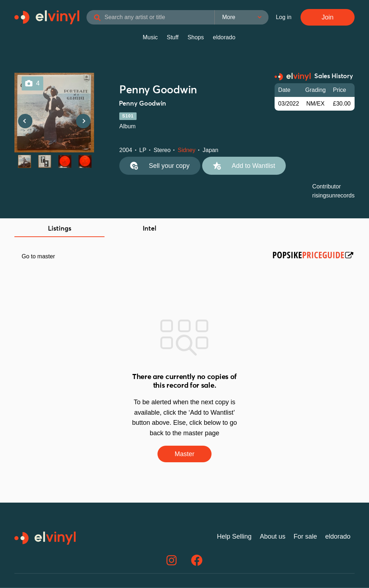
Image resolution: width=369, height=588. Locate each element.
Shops (195, 37)
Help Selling (234, 536)
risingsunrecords (334, 195)
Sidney (186, 150)
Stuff (173, 37)
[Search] (97, 18)
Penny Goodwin (158, 90)
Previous (25, 121)
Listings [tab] (60, 229)
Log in (284, 17)
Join (327, 17)
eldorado (224, 37)
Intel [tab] (150, 229)
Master (184, 454)
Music (150, 37)
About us (273, 536)
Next (83, 121)
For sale (305, 536)
